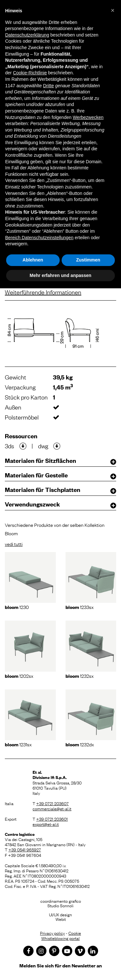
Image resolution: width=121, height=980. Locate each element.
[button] (113, 10)
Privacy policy (52, 933)
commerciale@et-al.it (52, 808)
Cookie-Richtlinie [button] (30, 73)
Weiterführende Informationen (43, 292)
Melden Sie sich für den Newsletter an (61, 965)
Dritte (49, 86)
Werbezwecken (88, 117)
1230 (17, 607)
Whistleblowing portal (60, 938)
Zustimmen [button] (88, 260)
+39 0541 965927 (25, 849)
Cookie (75, 933)
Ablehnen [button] (33, 260)
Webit (61, 919)
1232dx (80, 744)
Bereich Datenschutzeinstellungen (39, 238)
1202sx (19, 676)
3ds (10, 446)
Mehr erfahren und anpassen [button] (60, 275)
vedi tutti (14, 544)
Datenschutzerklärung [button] (27, 35)
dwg (43, 446)
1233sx (80, 607)
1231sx (18, 744)
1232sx (80, 676)
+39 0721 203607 (52, 803)
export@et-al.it (46, 824)
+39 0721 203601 (52, 819)
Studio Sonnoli (60, 905)
